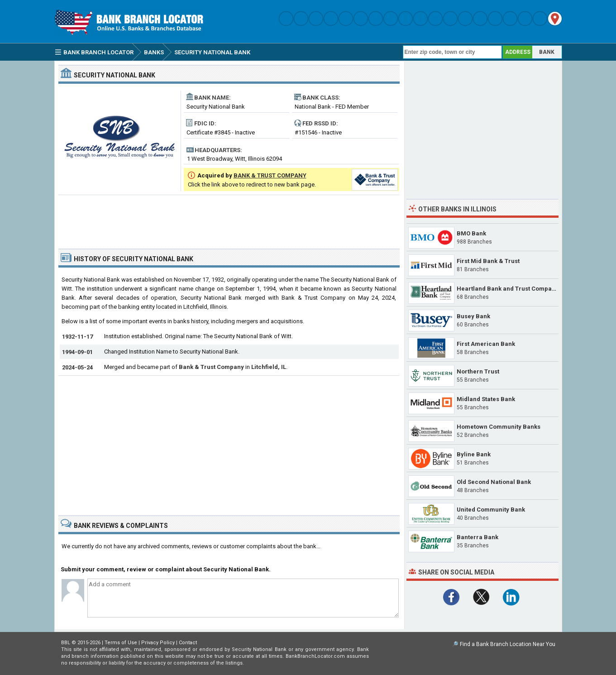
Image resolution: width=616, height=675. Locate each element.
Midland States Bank (486, 399)
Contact (188, 643)
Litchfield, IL (269, 367)
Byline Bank (474, 454)
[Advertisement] (229, 218)
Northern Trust (478, 371)
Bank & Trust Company (211, 367)
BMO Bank (471, 233)
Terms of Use (121, 643)
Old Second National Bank (494, 482)
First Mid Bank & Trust (488, 261)
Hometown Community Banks (499, 427)
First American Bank (486, 344)
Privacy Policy (158, 643)
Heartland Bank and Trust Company (508, 289)
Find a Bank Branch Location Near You (508, 644)
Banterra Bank (478, 537)
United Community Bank (491, 510)
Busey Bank (473, 316)
